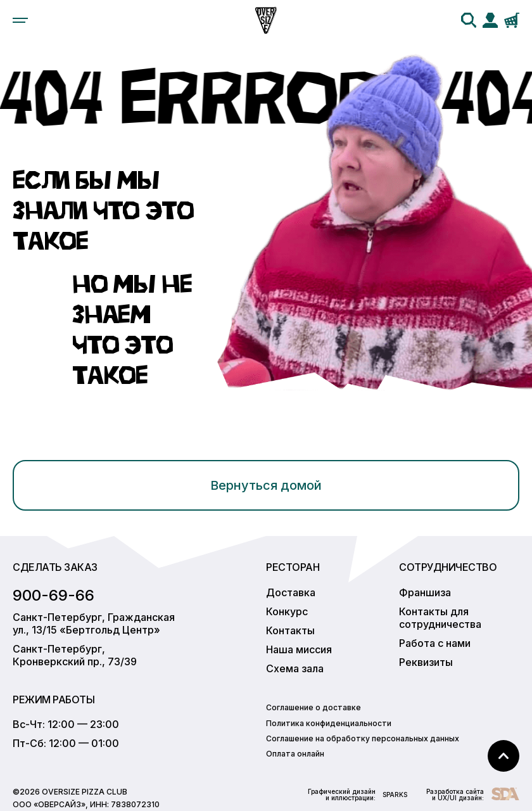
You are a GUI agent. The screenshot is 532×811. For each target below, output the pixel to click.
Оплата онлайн (295, 754)
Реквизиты (426, 662)
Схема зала (295, 668)
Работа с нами (435, 643)
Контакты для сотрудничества (440, 618)
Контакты (290, 630)
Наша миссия (299, 649)
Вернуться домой (266, 485)
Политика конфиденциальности (329, 723)
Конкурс (287, 611)
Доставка (291, 592)
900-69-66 (54, 595)
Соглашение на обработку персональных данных (363, 738)
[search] (469, 20)
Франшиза (425, 592)
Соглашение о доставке (313, 707)
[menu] (20, 20)
